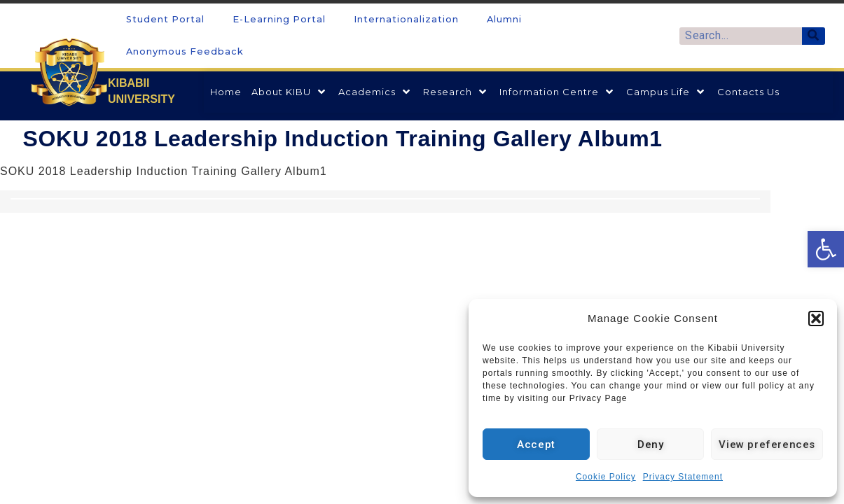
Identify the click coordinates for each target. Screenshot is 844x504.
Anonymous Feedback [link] (185, 51)
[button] (816, 318)
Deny (650, 444)
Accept (536, 444)
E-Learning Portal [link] (279, 19)
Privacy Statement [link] (683, 477)
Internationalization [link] (406, 19)
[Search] (814, 36)
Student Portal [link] (165, 19)
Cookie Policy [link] (606, 477)
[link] (826, 249)
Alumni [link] (504, 19)
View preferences (767, 444)
